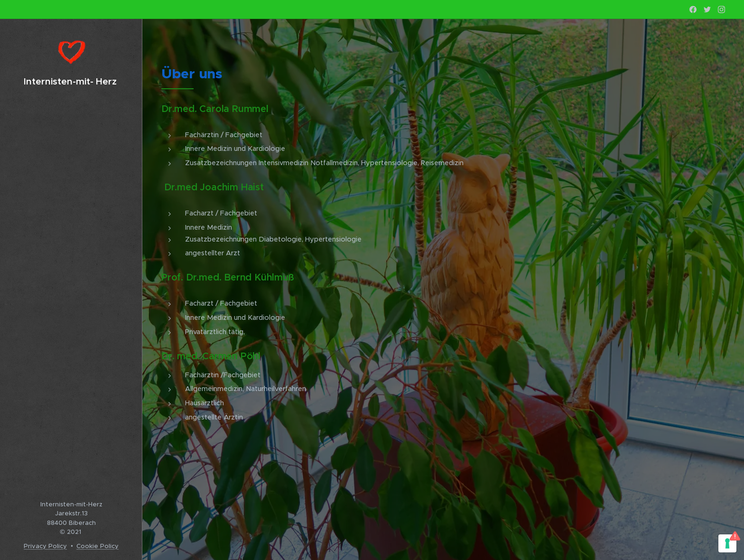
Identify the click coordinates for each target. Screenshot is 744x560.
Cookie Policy (98, 546)
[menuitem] (71, 246)
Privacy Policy (45, 546)
